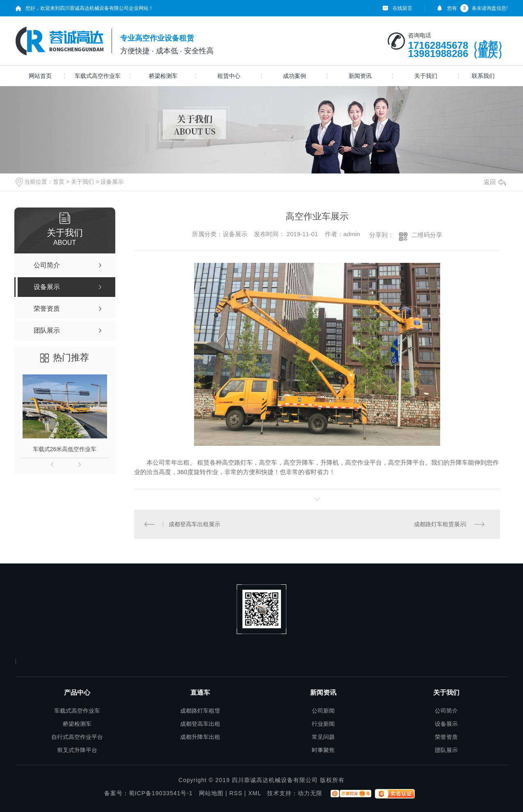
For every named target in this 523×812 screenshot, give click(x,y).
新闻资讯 (360, 76)
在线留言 (402, 8)
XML (255, 793)
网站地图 (211, 793)
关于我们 (426, 76)
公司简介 (446, 711)
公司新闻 (323, 711)
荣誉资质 (446, 737)
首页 (59, 182)
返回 (495, 182)
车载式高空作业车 (98, 76)
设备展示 (112, 182)
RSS (236, 793)
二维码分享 (427, 235)
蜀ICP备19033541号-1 (161, 793)
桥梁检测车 (163, 76)
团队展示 (446, 750)
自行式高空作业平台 (77, 737)
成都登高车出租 (200, 724)
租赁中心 (229, 76)
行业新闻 (323, 724)
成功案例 (295, 76)
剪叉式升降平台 (77, 750)
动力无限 (310, 793)
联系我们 (483, 76)
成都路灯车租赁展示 (440, 524)
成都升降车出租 (200, 737)
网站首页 (40, 76)
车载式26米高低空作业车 (65, 449)
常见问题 (323, 737)
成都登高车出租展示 (194, 524)
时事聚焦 (323, 750)
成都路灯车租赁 (200, 711)
